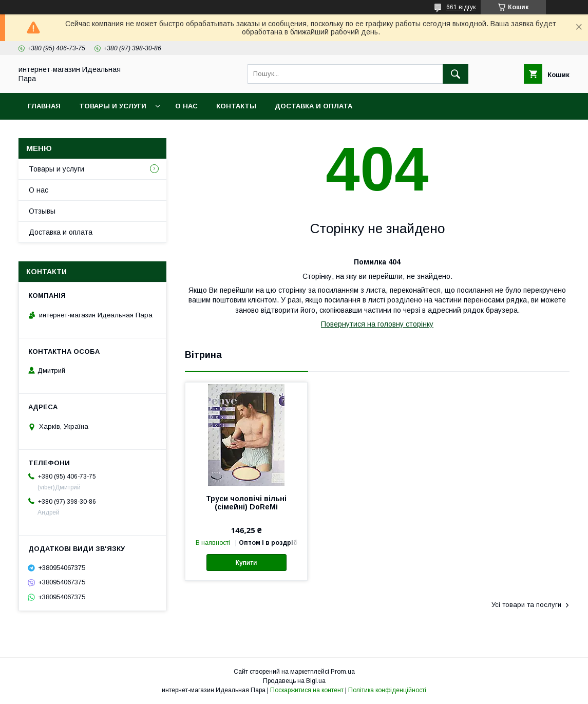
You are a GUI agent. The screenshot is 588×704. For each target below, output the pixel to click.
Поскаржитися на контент (307, 690)
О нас (186, 106)
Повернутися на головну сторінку (377, 324)
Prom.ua (343, 672)
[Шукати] (456, 74)
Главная (44, 106)
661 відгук (461, 7)
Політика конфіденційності (387, 690)
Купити (246, 563)
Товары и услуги (113, 106)
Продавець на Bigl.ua (294, 681)
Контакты (236, 106)
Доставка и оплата (314, 106)
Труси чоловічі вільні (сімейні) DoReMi (246, 503)
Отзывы (42, 211)
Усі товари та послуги (526, 605)
